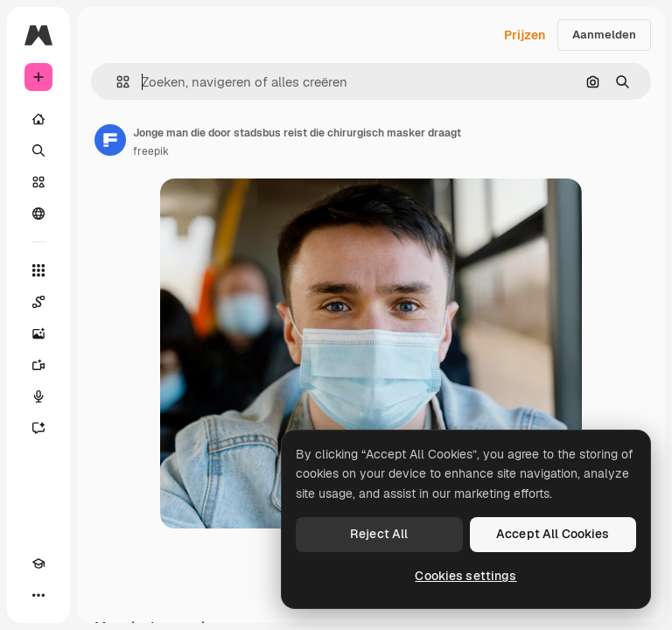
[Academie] (38, 563)
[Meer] (38, 595)
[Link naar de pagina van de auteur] (110, 140)
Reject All (379, 534)
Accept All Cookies (553, 534)
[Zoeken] (38, 150)
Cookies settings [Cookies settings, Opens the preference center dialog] (465, 576)
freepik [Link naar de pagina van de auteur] (151, 151)
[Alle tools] (38, 270)
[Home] (38, 119)
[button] (116, 82)
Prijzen (525, 35)
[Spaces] (38, 302)
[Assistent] (38, 428)
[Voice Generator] (38, 396)
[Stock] (38, 182)
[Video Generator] (38, 365)
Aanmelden (604, 35)
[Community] (38, 213)
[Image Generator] (38, 333)
